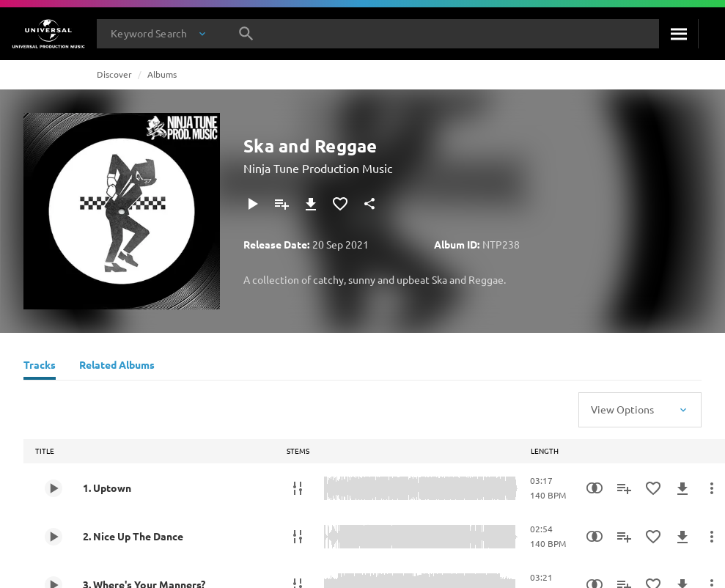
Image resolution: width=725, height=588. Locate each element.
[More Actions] (712, 488)
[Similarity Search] (595, 488)
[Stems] (298, 488)
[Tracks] (40, 367)
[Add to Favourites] (340, 204)
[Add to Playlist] (281, 204)
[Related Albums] (117, 367)
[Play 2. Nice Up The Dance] (54, 537)
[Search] (678, 34)
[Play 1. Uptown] (54, 488)
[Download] (311, 204)
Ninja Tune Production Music (318, 168)
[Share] (369, 204)
